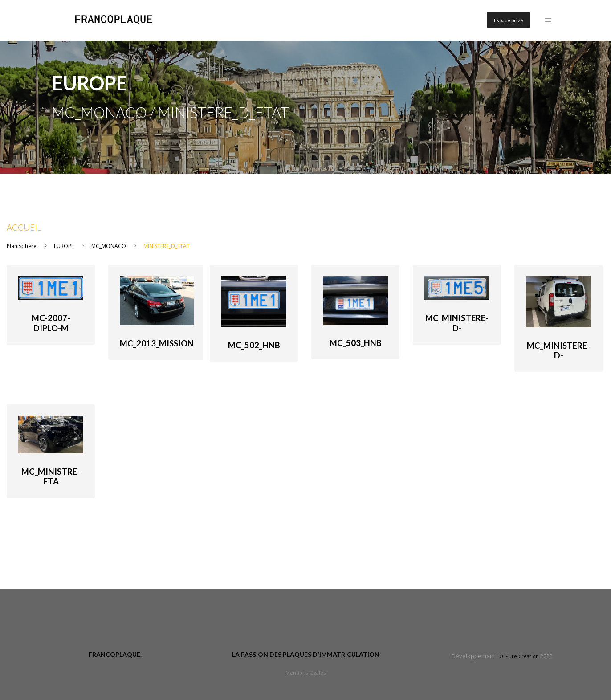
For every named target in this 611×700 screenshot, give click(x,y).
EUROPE (64, 246)
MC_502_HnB (254, 345)
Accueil (24, 228)
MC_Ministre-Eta (51, 476)
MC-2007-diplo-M (51, 323)
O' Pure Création (519, 656)
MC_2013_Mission (157, 343)
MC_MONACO (109, 246)
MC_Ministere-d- (457, 323)
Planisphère (22, 246)
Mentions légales (305, 673)
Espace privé (509, 20)
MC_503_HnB (356, 343)
